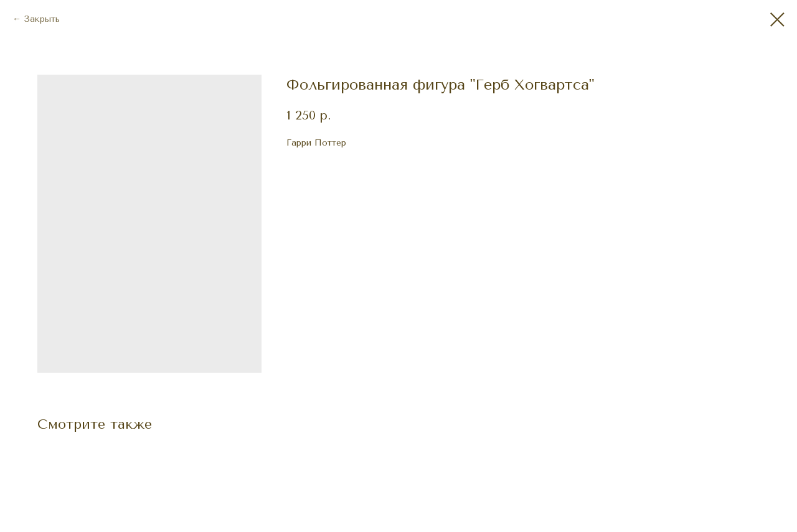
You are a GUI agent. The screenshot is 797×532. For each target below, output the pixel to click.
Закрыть (42, 19)
